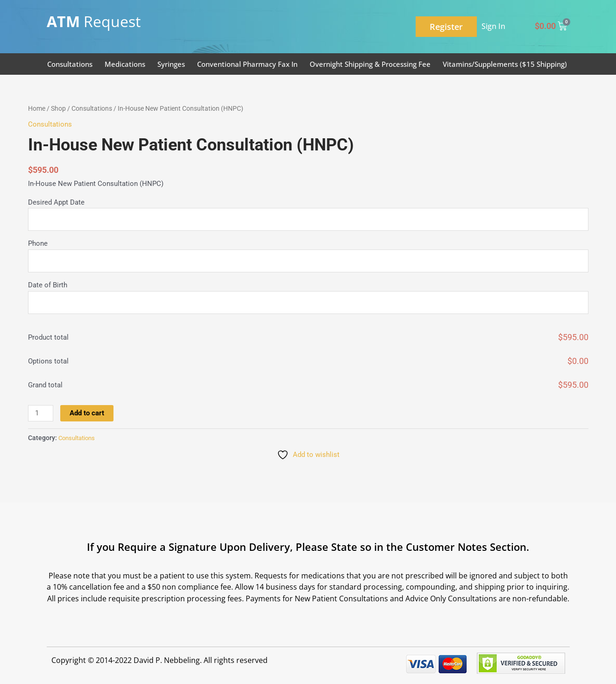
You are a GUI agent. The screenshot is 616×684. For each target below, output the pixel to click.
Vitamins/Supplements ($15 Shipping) (505, 64)
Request (94, 21)
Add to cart (87, 413)
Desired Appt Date (56, 202)
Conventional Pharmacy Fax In (247, 64)
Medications (125, 64)
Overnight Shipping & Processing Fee (370, 64)
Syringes (171, 64)
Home (37, 108)
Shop (58, 108)
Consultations (70, 64)
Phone (38, 244)
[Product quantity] (41, 413)
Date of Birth (48, 285)
